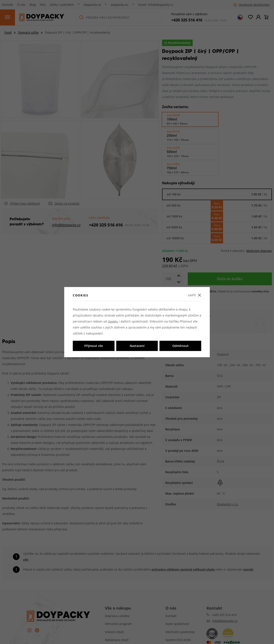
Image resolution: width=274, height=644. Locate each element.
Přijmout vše (94, 346)
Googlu (113, 321)
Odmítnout (180, 346)
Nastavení (137, 346)
